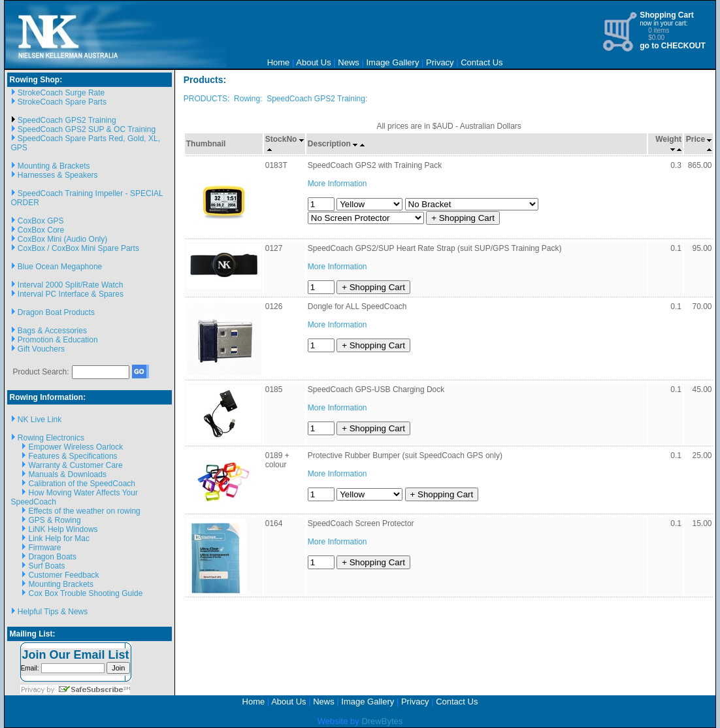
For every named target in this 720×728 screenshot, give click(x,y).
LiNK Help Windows (63, 529)
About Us (313, 62)
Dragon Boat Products (56, 312)
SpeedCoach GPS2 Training (67, 120)
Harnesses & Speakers (58, 175)
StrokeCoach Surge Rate (61, 93)
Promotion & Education (58, 340)
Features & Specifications (73, 456)
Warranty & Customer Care (76, 465)
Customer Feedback (64, 575)
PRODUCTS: (207, 99)
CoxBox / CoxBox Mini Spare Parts (78, 248)
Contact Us (482, 62)
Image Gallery (392, 62)
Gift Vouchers (41, 349)
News (349, 62)
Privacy (440, 62)
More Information (337, 184)
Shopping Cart (667, 15)
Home (279, 62)
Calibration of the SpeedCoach (82, 484)
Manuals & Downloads (68, 474)
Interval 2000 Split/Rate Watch (71, 285)
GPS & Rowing (55, 520)
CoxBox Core (41, 230)
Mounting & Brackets (54, 166)
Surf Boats (47, 566)
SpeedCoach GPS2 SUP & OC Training (87, 129)
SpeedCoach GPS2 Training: (317, 99)
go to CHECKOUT (673, 46)
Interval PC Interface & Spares (71, 294)
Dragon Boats (53, 557)
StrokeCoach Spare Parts (62, 102)
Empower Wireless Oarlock (76, 447)
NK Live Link (40, 420)
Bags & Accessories (52, 331)
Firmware (45, 548)
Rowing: (248, 99)
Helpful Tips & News (53, 612)
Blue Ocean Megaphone (60, 267)
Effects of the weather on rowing (85, 511)
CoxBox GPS (41, 221)
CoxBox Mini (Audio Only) (62, 239)
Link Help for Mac (59, 538)
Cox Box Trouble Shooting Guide (86, 593)
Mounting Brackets (61, 584)
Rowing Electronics (51, 438)
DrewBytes (382, 721)
